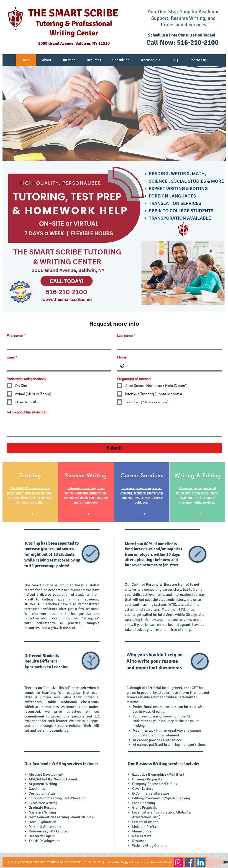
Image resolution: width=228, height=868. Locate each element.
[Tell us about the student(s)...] (114, 426)
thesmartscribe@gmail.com (123, 862)
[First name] (58, 344)
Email (12, 357)
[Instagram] (178, 862)
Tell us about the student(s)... (28, 412)
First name (16, 336)
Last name (126, 336)
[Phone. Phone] (174, 366)
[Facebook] (189, 862)
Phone (122, 357)
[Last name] (168, 344)
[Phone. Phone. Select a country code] (124, 366)
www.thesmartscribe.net (158, 862)
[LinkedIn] (201, 862)
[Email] (58, 366)
